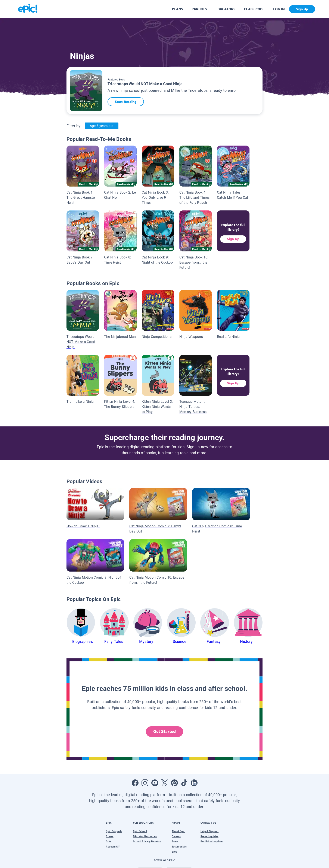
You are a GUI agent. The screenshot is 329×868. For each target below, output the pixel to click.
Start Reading (126, 102)
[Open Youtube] (155, 783)
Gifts (109, 842)
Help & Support (209, 831)
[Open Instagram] (145, 783)
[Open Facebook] (135, 783)
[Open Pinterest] (174, 783)
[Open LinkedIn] (194, 783)
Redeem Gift (113, 847)
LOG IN (279, 9)
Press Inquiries (209, 836)
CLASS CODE (254, 9)
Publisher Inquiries (212, 842)
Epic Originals (114, 831)
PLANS (177, 9)
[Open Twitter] (165, 783)
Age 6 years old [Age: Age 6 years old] (101, 126)
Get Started (165, 732)
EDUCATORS (226, 9)
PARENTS (199, 9)
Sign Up (233, 239)
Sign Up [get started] (302, 9)
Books (110, 836)
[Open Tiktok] (184, 783)
